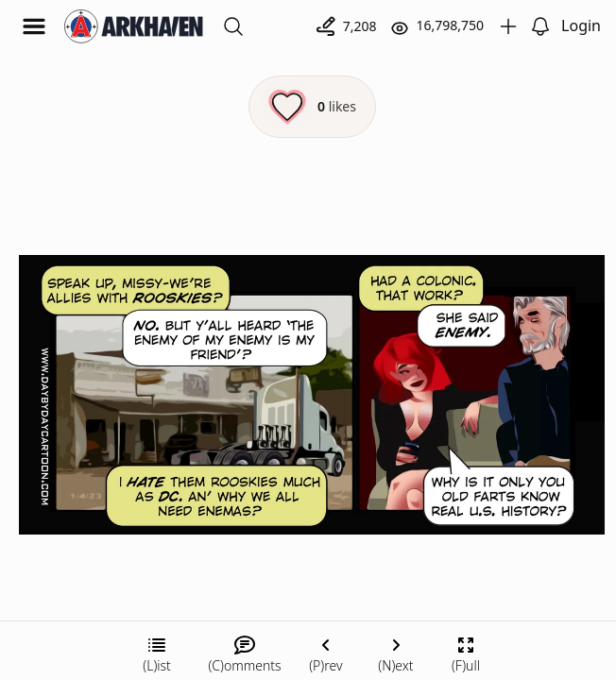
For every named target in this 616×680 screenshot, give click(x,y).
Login (581, 25)
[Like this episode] (312, 107)
